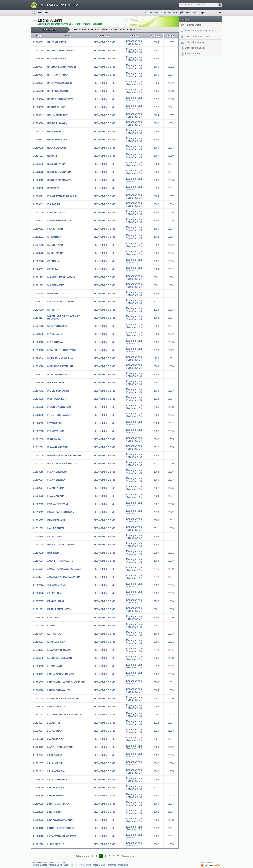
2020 (171, 464)
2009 (156, 67)
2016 (171, 650)
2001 (156, 51)
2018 (156, 107)
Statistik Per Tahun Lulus (195, 37)
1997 (156, 245)
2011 (171, 172)
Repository (75, 865)
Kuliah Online (99, 865)
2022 (171, 350)
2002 (171, 83)
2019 (156, 350)
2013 (171, 99)
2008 (171, 59)
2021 (171, 107)
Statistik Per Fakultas (193, 48)
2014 (156, 399)
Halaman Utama (191, 25)
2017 (171, 399)
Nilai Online (86, 865)
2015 (156, 310)
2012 (171, 67)
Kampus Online (56, 865)
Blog (66, 865)
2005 (156, 59)
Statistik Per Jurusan (193, 42)
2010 (156, 99)
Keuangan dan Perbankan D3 (134, 42)
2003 (171, 75)
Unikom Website (40, 865)
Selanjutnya (128, 856)
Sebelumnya (82, 856)
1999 (156, 83)
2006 (171, 180)
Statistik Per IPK (191, 54)
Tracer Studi (123, 865)
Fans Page (111, 865)
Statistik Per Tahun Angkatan (197, 31)
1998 (156, 326)
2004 (156, 42)
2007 (171, 42)
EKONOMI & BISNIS (105, 42)
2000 (156, 75)
